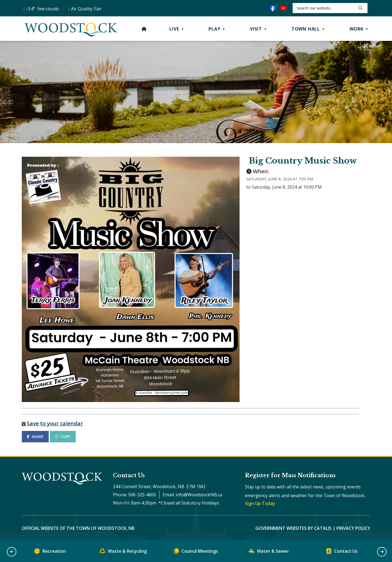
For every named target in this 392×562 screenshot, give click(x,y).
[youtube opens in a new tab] (283, 8)
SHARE (35, 436)
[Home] (144, 29)
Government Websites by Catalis (293, 528)
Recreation (50, 552)
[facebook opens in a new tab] (273, 8)
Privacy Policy (353, 528)
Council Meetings (196, 552)
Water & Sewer (269, 552)
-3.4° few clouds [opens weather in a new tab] (42, 9)
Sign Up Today (260, 503)
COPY (63, 436)
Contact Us (342, 552)
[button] (360, 8)
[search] (325, 8)
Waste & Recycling (123, 552)
